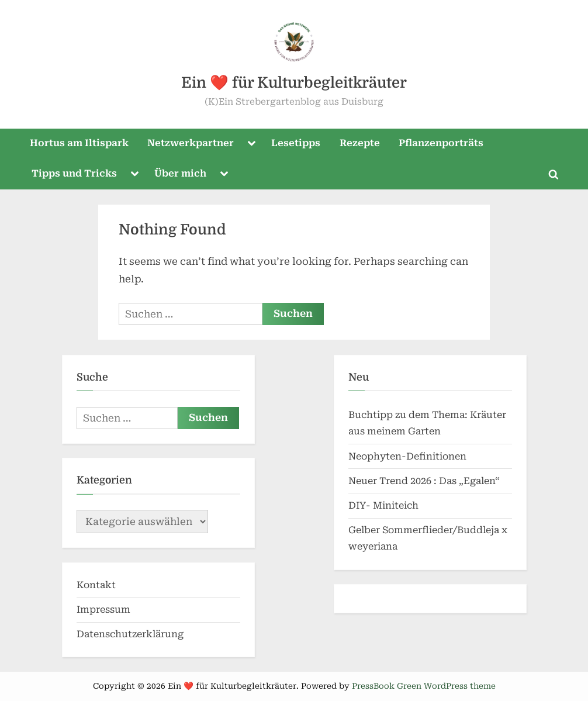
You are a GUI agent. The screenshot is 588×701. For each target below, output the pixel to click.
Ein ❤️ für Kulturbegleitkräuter (294, 83)
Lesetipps (296, 143)
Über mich (180, 173)
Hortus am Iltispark (79, 143)
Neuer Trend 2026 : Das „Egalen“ (424, 481)
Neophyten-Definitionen (407, 456)
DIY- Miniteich (383, 505)
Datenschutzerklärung (130, 634)
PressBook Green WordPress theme (424, 686)
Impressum (103, 610)
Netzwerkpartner (191, 143)
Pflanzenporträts (441, 143)
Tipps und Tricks (74, 173)
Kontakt (96, 585)
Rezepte (360, 143)
